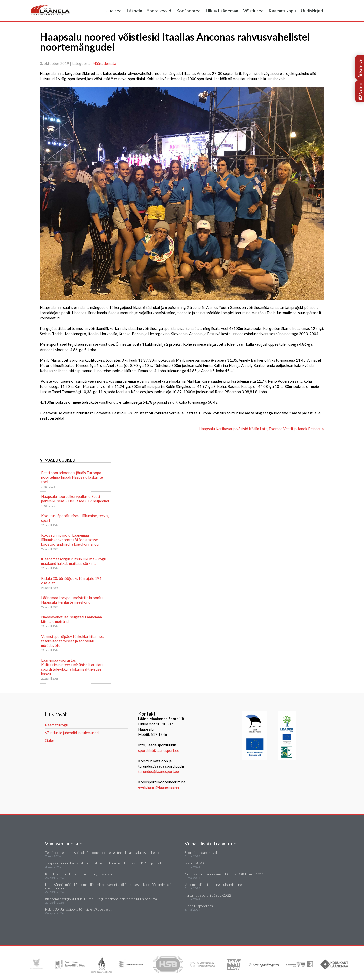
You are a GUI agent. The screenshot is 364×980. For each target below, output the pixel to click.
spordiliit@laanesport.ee (159, 750)
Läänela (134, 11)
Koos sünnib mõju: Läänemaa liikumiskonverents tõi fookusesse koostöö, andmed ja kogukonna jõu (70, 540)
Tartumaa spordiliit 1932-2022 (208, 895)
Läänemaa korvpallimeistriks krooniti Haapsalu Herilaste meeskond (72, 600)
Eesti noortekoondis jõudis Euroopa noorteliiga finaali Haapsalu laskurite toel (72, 477)
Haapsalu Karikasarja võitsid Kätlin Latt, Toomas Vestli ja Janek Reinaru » (261, 428)
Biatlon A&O (194, 863)
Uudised (114, 11)
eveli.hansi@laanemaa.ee (159, 787)
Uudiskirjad (312, 11)
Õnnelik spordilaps (199, 906)
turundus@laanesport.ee (159, 771)
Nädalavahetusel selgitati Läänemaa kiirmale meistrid (72, 619)
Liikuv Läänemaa (222, 11)
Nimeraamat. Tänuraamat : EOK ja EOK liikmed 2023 (224, 874)
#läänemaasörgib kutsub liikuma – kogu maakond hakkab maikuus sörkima (74, 561)
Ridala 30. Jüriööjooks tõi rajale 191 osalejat (71, 581)
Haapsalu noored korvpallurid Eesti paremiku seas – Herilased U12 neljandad (75, 499)
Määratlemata (104, 63)
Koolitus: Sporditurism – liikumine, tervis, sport (75, 518)
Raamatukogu (282, 11)
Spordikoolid (159, 11)
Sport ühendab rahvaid (202, 853)
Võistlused (253, 11)
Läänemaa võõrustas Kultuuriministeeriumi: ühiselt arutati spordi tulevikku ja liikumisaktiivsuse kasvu (72, 667)
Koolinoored (188, 11)
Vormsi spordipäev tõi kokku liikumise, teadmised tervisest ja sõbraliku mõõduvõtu (73, 641)
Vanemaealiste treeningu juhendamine (213, 884)
